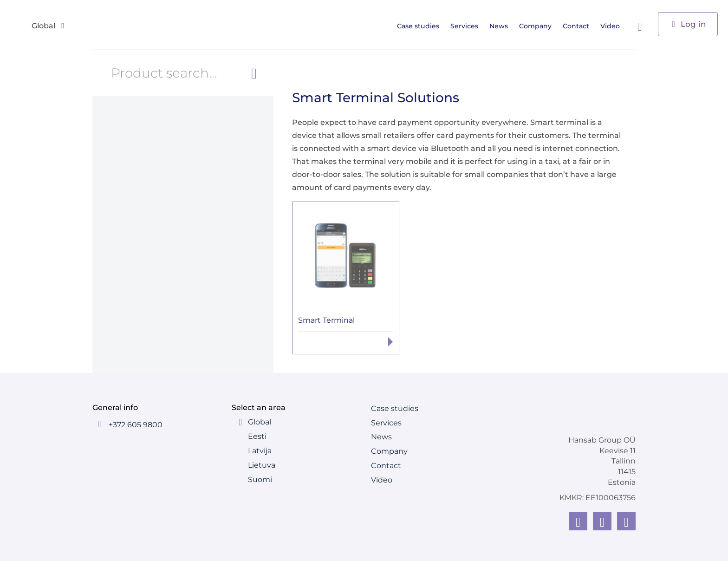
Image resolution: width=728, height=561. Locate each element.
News (502, 26)
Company (539, 26)
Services (468, 26)
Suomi (260, 479)
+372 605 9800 (136, 425)
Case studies (421, 26)
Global (260, 422)
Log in (688, 23)
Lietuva (262, 465)
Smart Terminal (326, 320)
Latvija (260, 451)
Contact (579, 26)
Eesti (257, 436)
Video (613, 26)
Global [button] (49, 26)
